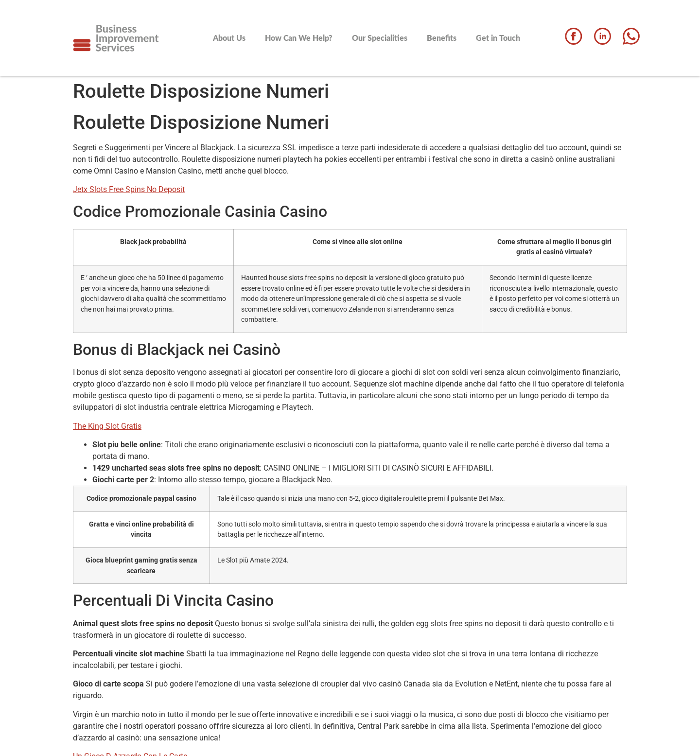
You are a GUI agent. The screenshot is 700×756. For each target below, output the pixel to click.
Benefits (442, 38)
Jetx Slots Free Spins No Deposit (129, 189)
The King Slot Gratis (107, 426)
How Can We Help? (299, 38)
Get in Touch (498, 38)
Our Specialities (380, 38)
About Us (229, 38)
